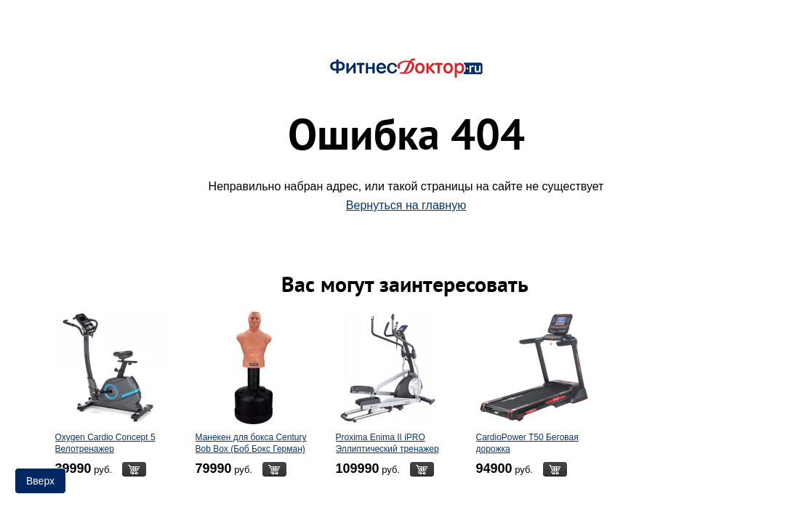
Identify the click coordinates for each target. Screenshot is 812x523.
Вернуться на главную (406, 205)
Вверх (40, 481)
